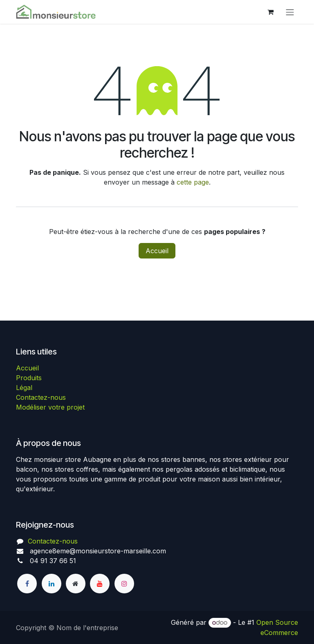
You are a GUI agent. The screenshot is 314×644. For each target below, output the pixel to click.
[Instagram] (124, 584)
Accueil (157, 251)
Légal (24, 388)
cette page (193, 182)
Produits (29, 378)
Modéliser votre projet (50, 407)
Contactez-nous (41, 397)
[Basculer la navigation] (290, 12)
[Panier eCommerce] (270, 12)
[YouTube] (100, 584)
